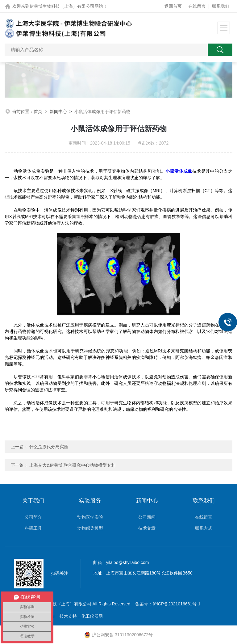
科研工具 (33, 528)
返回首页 (173, 6)
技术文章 (147, 528)
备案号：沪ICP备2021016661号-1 (168, 604)
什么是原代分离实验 (49, 447)
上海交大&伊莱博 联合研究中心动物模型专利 (72, 465)
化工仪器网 (92, 616)
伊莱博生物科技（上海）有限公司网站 (66, 6)
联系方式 (204, 528)
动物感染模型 (90, 528)
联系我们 (221, 6)
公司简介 (33, 517)
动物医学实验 (90, 517)
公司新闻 (147, 517)
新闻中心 (58, 112)
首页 (38, 112)
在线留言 (197, 6)
